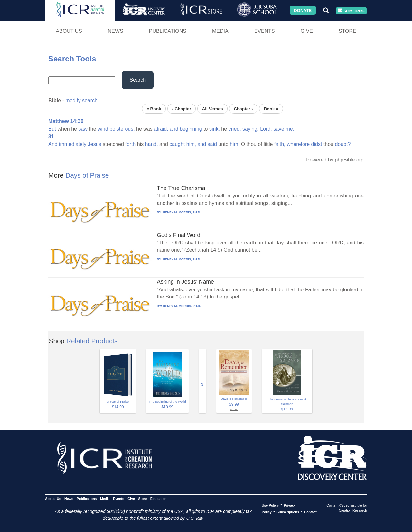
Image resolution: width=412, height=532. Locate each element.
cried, (235, 129)
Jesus (95, 144)
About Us (69, 31)
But (52, 129)
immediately (73, 144)
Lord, (266, 129)
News (116, 31)
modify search (81, 101)
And (53, 144)
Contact (310, 512)
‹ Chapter (182, 109)
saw (83, 129)
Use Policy (270, 505)
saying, (251, 129)
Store (347, 31)
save (279, 129)
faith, (280, 144)
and (174, 129)
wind (103, 129)
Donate (303, 10)
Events (265, 31)
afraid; (161, 129)
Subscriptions (288, 512)
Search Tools (72, 59)
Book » (271, 109)
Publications (168, 31)
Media (220, 31)
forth (130, 144)
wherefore (298, 144)
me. (290, 129)
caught (177, 144)
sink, (215, 129)
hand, (152, 144)
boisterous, (122, 129)
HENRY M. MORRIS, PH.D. (182, 212)
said (212, 144)
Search (138, 80)
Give (307, 31)
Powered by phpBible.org (335, 160)
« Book (154, 109)
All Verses (213, 109)
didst (317, 144)
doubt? (343, 144)
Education (159, 498)
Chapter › (243, 109)
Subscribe (351, 11)
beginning (191, 129)
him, (191, 144)
